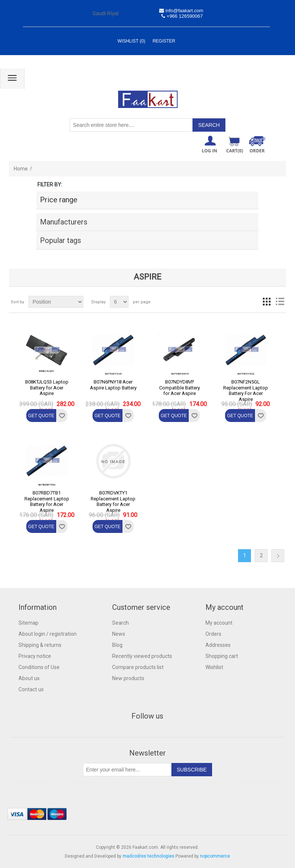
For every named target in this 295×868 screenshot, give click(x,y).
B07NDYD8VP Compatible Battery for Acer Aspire (180, 388)
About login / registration (48, 634)
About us (29, 678)
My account (219, 623)
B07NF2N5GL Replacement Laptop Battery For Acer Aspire (246, 391)
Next (278, 556)
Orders (213, 634)
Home (21, 169)
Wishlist (214, 667)
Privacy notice (35, 656)
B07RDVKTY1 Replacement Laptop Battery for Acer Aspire (113, 501)
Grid (266, 302)
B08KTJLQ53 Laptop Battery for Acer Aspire (47, 388)
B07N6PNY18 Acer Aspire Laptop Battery (113, 385)
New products (128, 678)
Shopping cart (222, 656)
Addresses (218, 645)
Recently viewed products (142, 656)
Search (120, 623)
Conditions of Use (39, 667)
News (119, 634)
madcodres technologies (148, 856)
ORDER (257, 151)
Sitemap (29, 623)
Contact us (31, 689)
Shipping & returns (40, 645)
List (280, 302)
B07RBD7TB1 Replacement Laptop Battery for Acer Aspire (47, 501)
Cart (235, 151)
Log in (209, 151)
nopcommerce (215, 856)
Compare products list (138, 667)
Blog (117, 645)
